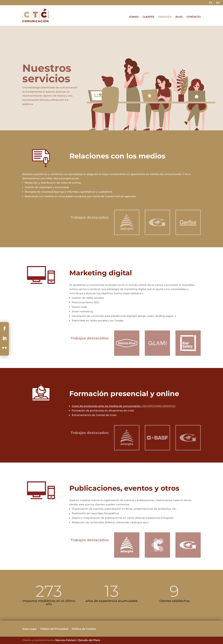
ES (211, 3)
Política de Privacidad (54, 629)
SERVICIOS (165, 17)
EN (218, 3)
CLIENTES (148, 17)
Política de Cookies (84, 629)
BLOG (179, 17)
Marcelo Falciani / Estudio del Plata (78, 640)
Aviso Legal (29, 629)
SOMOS (134, 17)
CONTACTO (194, 17)
